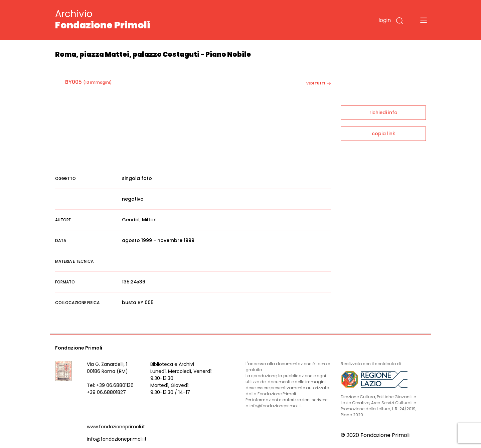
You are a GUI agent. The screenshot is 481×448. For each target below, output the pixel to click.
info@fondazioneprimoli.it (117, 439)
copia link (383, 134)
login (385, 20)
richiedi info (383, 113)
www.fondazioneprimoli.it (116, 427)
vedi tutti (318, 83)
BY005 (73, 82)
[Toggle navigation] (424, 20)
